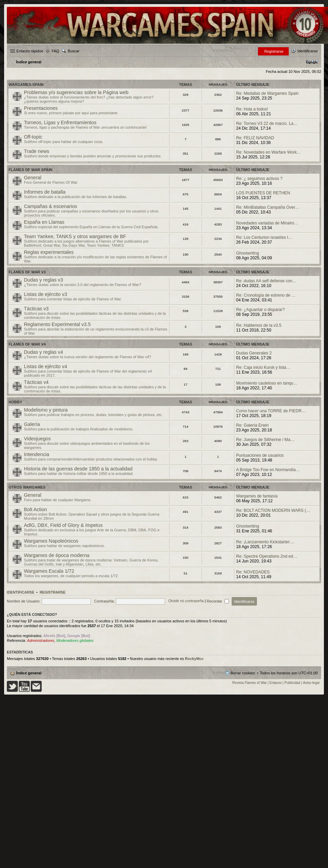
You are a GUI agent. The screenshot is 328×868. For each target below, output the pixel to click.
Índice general (29, 673)
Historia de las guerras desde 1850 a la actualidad (78, 469)
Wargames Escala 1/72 (49, 571)
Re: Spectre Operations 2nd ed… (267, 556)
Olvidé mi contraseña (186, 601)
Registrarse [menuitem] (274, 51)
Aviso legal (311, 683)
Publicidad (292, 683)
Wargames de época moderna (57, 555)
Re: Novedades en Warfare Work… (269, 152)
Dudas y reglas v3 (43, 280)
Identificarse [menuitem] (308, 51)
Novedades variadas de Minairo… (267, 223)
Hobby (15, 402)
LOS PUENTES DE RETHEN (263, 193)
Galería (32, 424)
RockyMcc (194, 659)
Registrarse (53, 592)
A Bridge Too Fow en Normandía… (268, 470)
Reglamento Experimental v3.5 (57, 324)
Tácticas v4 (36, 382)
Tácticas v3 (36, 309)
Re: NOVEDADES (253, 572)
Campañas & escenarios (51, 206)
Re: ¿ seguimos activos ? (259, 179)
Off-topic (33, 137)
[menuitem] (312, 62)
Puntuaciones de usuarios (260, 455)
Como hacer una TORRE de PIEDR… (271, 411)
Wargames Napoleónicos (51, 541)
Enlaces (276, 683)
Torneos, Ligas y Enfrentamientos (60, 122)
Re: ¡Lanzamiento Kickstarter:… (265, 542)
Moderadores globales (75, 640)
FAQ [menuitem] (55, 51)
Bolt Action (36, 509)
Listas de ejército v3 (45, 294)
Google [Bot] (79, 636)
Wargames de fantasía (257, 496)
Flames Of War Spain (30, 170)
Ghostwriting (248, 253)
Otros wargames (27, 487)
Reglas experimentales (49, 252)
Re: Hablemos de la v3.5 (259, 325)
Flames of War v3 (27, 272)
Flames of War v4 (27, 344)
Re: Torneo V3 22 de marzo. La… (267, 124)
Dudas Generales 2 (254, 353)
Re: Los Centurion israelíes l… (264, 237)
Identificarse (21, 592)
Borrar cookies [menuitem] (243, 673)
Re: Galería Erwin (252, 425)
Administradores (40, 640)
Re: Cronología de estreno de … (266, 295)
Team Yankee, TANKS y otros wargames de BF (75, 236)
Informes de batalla (45, 192)
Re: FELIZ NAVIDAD (255, 138)
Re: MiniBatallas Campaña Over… (268, 207)
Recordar (218, 601)
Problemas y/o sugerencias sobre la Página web (76, 92)
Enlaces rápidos (30, 51)
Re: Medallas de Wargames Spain (267, 93)
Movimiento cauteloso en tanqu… (267, 383)
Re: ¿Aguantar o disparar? (261, 310)
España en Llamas (44, 222)
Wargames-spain (26, 85)
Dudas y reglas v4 (43, 352)
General (33, 178)
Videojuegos (37, 439)
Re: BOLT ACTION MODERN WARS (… (273, 510)
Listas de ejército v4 (45, 366)
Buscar (73, 51)
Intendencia (37, 454)
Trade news (37, 151)
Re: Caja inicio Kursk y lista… (263, 367)
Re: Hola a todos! (252, 109)
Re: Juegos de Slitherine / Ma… (265, 440)
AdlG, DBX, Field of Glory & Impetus (63, 525)
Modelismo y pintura (46, 410)
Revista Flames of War (250, 683)
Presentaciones (41, 108)
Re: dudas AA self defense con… (266, 281)
